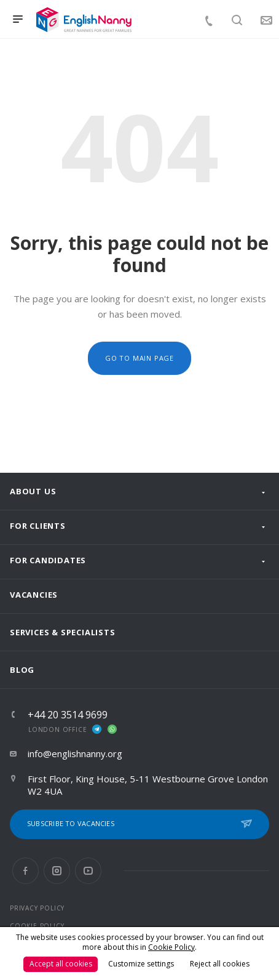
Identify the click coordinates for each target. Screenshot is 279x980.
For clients (38, 526)
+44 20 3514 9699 (68, 715)
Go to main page (139, 358)
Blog (22, 670)
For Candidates (48, 560)
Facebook (26, 871)
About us (33, 491)
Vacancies (34, 595)
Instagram (57, 871)
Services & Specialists (63, 632)
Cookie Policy (171, 947)
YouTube (88, 871)
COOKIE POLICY (37, 926)
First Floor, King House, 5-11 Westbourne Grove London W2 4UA (148, 785)
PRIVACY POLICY (37, 908)
